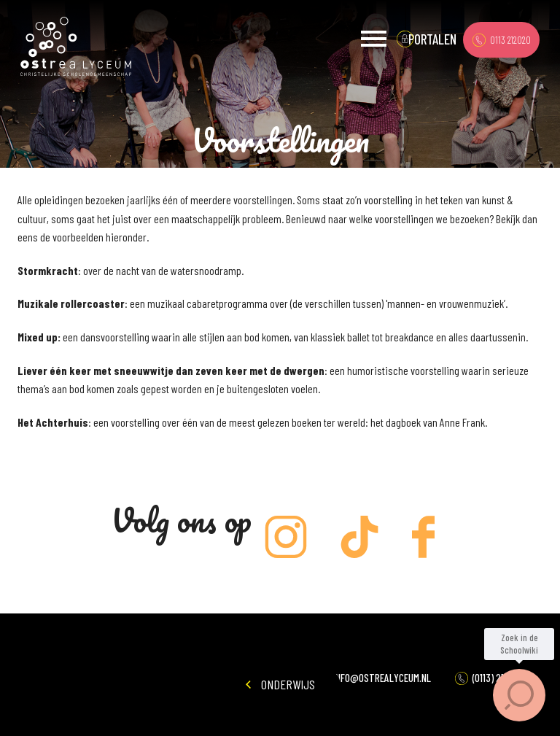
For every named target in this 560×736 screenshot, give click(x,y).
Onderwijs (280, 684)
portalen (432, 39)
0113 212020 (502, 40)
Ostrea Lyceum (76, 47)
